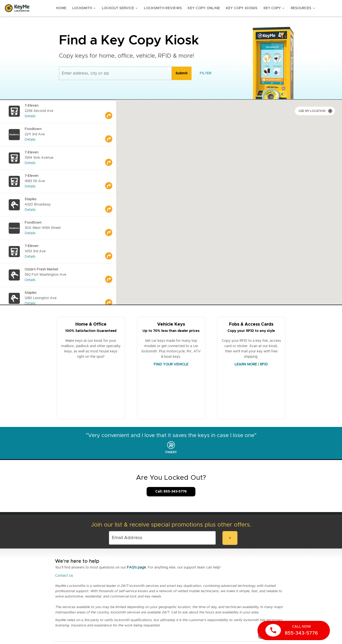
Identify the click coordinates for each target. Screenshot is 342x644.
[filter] (206, 73)
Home (61, 8)
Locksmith (84, 8)
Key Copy (274, 8)
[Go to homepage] (17, 8)
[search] (182, 73)
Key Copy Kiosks (242, 8)
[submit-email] (230, 538)
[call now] (294, 630)
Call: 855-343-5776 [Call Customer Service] (171, 492)
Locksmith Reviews (163, 8)
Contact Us (64, 576)
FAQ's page (136, 568)
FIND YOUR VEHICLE (171, 364)
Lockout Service (120, 8)
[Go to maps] (111, 111)
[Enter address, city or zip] (115, 73)
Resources (303, 8)
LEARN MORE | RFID (251, 364)
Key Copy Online (204, 8)
